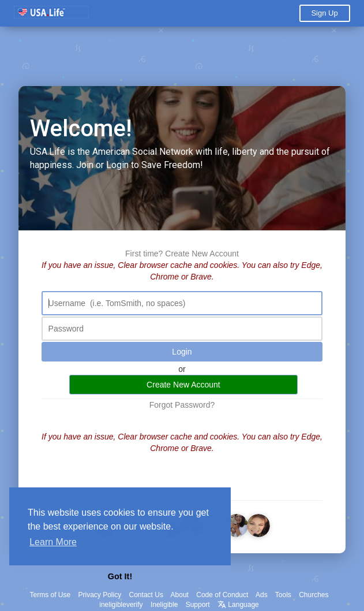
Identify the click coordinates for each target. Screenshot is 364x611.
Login (182, 352)
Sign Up (324, 13)
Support (198, 605)
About (180, 595)
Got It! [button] (120, 576)
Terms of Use (50, 595)
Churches (314, 595)
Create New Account (202, 254)
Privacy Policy (100, 595)
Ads (262, 595)
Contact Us (146, 595)
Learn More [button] (53, 542)
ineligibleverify (121, 605)
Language (238, 605)
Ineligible (164, 605)
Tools (283, 595)
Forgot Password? (182, 405)
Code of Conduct (222, 595)
